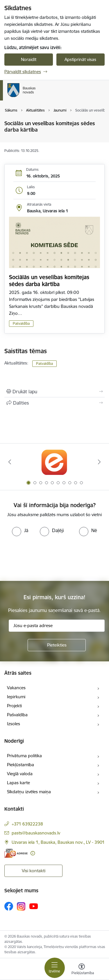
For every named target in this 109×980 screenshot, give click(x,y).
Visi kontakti (34, 871)
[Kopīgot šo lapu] (54, 403)
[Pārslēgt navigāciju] (55, 968)
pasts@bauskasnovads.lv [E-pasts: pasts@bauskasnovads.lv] (36, 833)
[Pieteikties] (57, 645)
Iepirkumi (16, 697)
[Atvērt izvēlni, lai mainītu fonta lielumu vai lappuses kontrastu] (82, 970)
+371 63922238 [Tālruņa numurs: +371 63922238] (27, 824)
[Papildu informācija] (33, 853)
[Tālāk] (99, 462)
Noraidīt (29, 59)
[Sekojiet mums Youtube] (34, 906)
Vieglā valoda (20, 774)
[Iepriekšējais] (10, 462)
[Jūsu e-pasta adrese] (57, 626)
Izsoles (14, 724)
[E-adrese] (16, 853)
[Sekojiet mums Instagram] (21, 906)
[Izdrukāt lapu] (54, 392)
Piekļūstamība (20, 765)
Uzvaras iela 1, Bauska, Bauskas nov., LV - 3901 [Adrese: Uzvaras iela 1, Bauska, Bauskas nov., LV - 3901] (58, 842)
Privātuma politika (24, 756)
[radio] (20, 530)
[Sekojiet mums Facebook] (9, 906)
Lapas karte (18, 783)
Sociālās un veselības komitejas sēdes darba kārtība (49, 281)
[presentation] (49, 558)
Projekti (14, 706)
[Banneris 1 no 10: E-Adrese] (54, 462)
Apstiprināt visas (80, 59)
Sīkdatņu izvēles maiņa (29, 792)
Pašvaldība (21, 323)
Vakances (16, 688)
